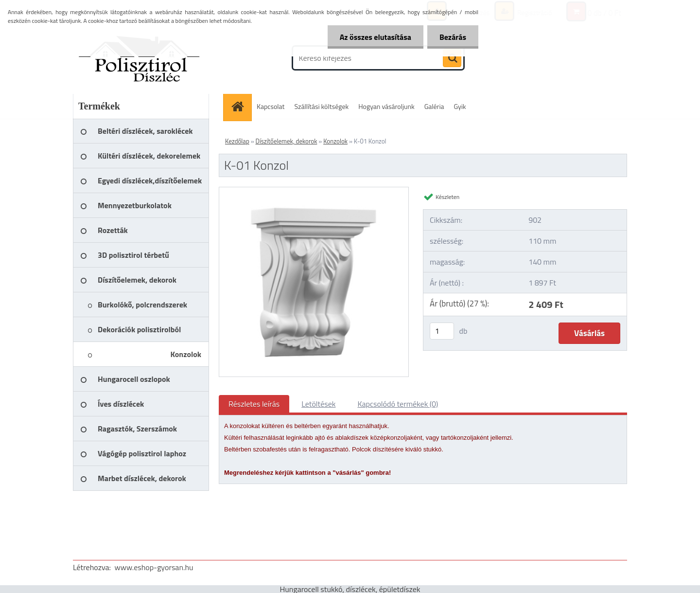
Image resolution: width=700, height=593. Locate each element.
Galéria (434, 106)
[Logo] (140, 58)
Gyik (460, 106)
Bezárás (453, 37)
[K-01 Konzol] (314, 191)
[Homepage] (241, 106)
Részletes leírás (254, 404)
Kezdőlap (237, 141)
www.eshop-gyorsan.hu (154, 567)
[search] (452, 58)
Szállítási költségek (322, 106)
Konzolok (335, 141)
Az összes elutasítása (376, 37)
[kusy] (442, 331)
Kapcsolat (271, 106)
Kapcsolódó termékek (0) (398, 404)
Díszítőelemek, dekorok (287, 141)
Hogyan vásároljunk (386, 106)
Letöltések (318, 404)
